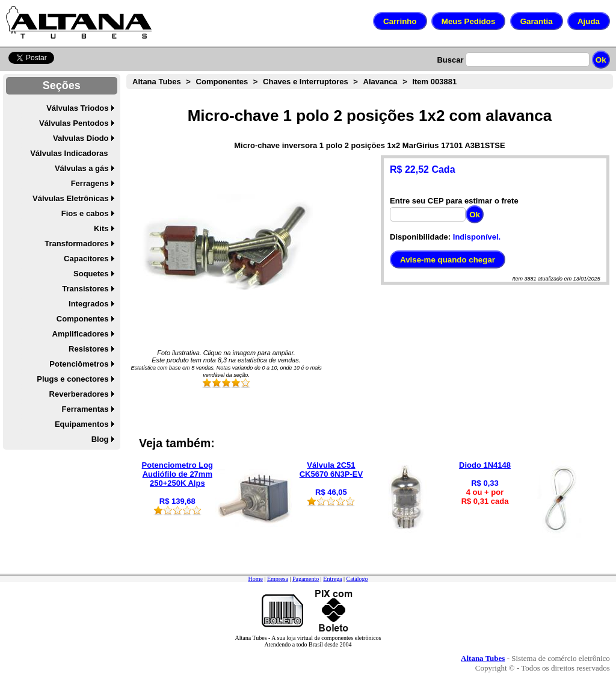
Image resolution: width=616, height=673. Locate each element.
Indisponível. (477, 237)
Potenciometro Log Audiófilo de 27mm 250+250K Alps (177, 474)
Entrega (332, 579)
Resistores (88, 349)
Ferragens (90, 183)
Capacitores (86, 259)
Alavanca (380, 82)
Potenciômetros (79, 364)
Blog (100, 439)
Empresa (278, 579)
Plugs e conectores (72, 379)
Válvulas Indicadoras (69, 153)
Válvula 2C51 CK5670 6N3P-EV (331, 470)
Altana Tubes (157, 82)
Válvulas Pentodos (74, 123)
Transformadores (76, 243)
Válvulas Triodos (77, 108)
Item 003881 (434, 82)
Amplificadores (81, 334)
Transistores (85, 289)
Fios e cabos (85, 213)
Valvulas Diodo (81, 138)
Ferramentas (85, 409)
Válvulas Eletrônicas (70, 198)
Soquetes (91, 274)
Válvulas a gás (82, 168)
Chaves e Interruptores (306, 82)
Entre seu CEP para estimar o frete (454, 201)
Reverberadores (79, 394)
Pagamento (306, 579)
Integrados (88, 304)
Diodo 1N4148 (485, 465)
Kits (101, 228)
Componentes (83, 319)
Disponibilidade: (420, 237)
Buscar (450, 60)
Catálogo (357, 579)
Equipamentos (82, 424)
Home (255, 579)
